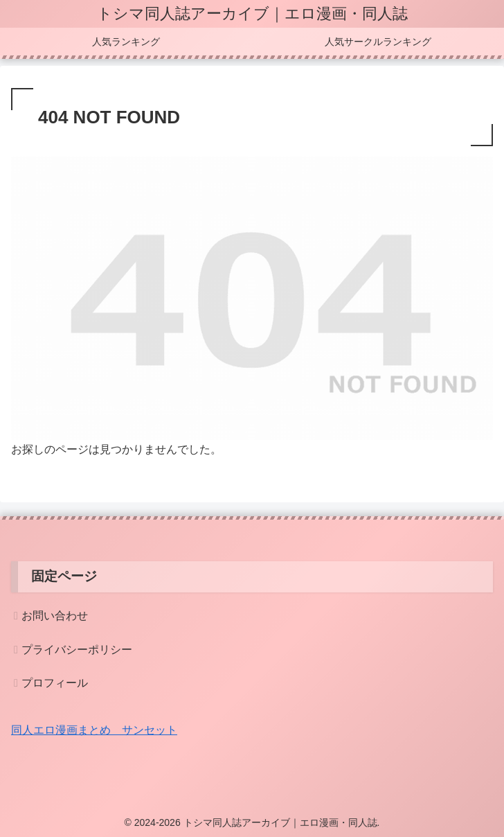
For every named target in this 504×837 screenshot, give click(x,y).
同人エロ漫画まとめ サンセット (94, 730)
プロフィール (55, 683)
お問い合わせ (55, 616)
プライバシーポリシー (77, 650)
